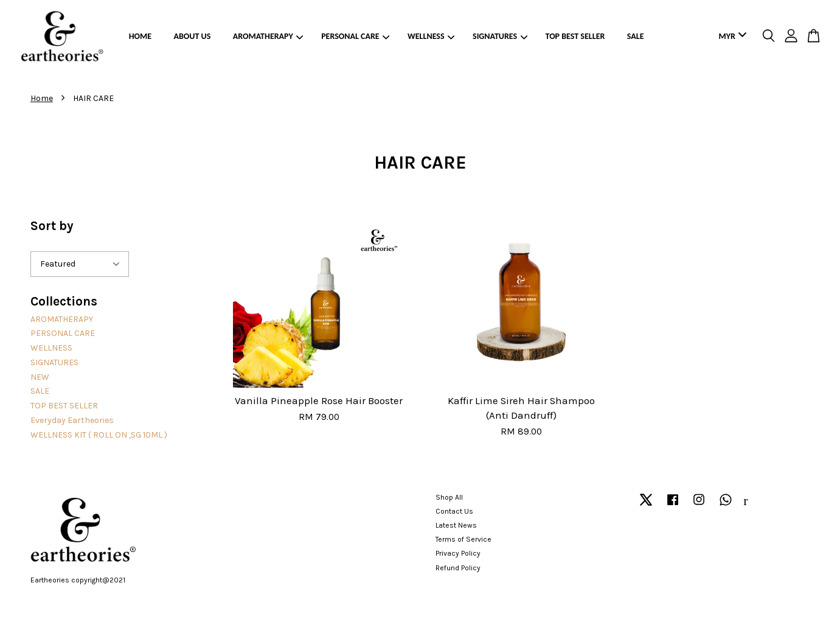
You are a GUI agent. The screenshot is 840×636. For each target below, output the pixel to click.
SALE (636, 36)
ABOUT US (193, 36)
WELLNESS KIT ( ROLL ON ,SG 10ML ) (99, 435)
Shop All (449, 497)
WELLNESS (431, 36)
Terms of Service (463, 539)
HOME (140, 36)
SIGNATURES (500, 36)
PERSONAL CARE (355, 36)
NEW (40, 377)
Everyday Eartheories (72, 420)
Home (42, 98)
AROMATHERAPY (268, 36)
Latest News (456, 525)
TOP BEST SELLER (575, 36)
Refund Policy (458, 568)
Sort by (52, 226)
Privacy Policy (458, 553)
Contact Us (454, 511)
